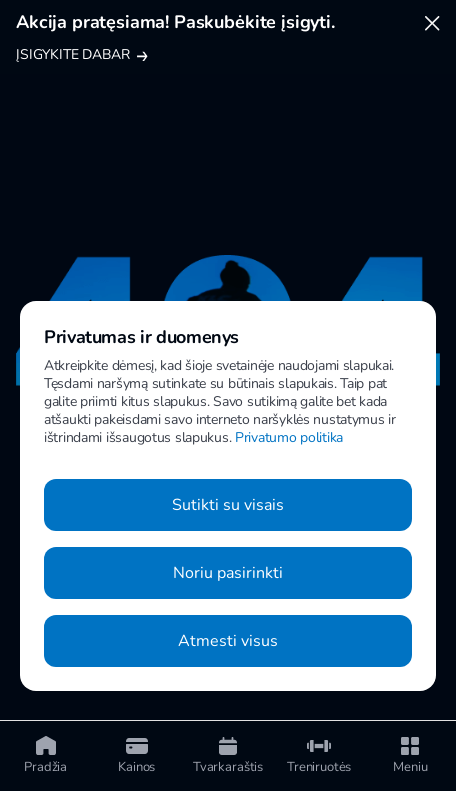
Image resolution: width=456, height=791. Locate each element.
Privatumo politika (289, 437)
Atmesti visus (228, 641)
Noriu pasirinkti (228, 573)
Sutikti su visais (228, 505)
